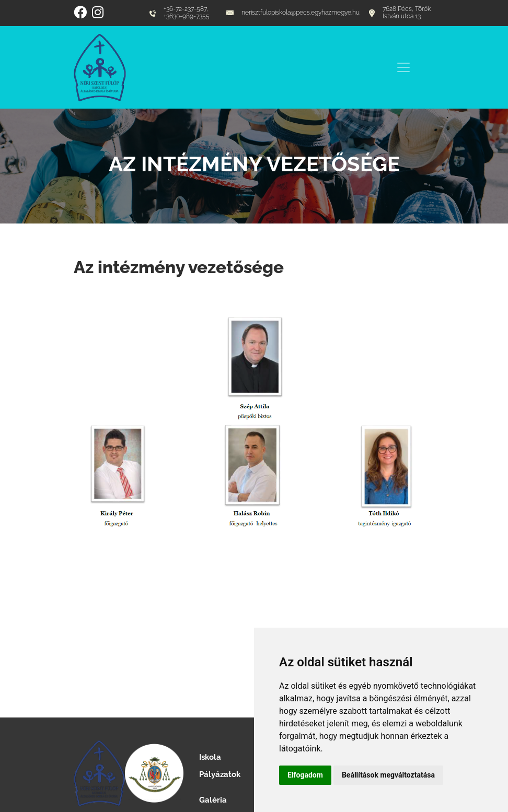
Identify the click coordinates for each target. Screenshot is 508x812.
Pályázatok (220, 774)
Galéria (213, 800)
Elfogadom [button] (305, 775)
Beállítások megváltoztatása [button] (388, 775)
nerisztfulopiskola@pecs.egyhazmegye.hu (293, 13)
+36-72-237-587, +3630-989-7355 (180, 13)
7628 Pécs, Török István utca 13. (400, 13)
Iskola (210, 757)
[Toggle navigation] (403, 67)
